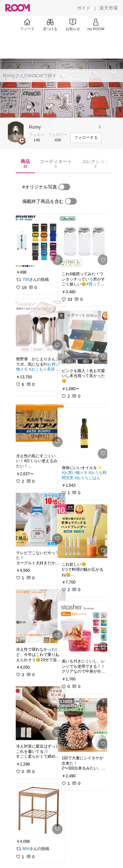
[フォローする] (86, 138)
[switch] (64, 187)
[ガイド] (84, 8)
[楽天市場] (109, 8)
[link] (39, 241)
